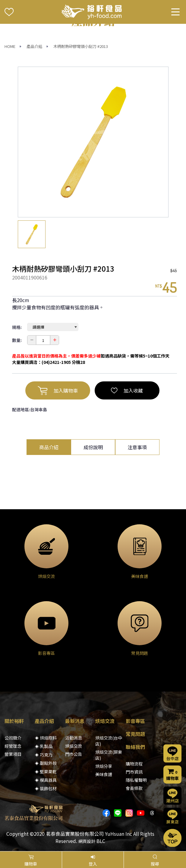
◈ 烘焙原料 (46, 738)
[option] (93, 142)
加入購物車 (58, 390)
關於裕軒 (14, 721)
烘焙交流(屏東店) (109, 755)
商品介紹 (49, 447)
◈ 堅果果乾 (46, 772)
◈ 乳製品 (44, 746)
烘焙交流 (74, 746)
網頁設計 (87, 841)
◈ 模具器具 (46, 780)
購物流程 (134, 764)
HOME (10, 46)
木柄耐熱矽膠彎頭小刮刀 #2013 (81, 46)
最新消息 (75, 721)
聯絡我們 (135, 747)
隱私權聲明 (136, 780)
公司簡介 (13, 738)
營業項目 (13, 754)
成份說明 (93, 447)
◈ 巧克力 (44, 755)
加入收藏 (127, 390)
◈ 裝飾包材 (46, 788)
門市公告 (74, 754)
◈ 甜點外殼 (46, 763)
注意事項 (137, 447)
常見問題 (135, 734)
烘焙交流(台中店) (109, 741)
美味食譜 (104, 774)
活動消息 (74, 738)
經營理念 (13, 746)
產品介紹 (34, 46)
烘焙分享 (104, 766)
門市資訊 (134, 772)
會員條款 (134, 788)
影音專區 (135, 721)
